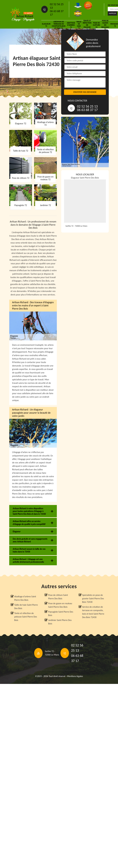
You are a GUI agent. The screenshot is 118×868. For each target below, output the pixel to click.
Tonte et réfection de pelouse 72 (87, 25)
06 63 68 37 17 (57, 13)
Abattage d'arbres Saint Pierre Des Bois (25, 598)
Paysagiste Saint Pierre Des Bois (61, 613)
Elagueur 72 (46, 25)
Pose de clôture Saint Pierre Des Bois (58, 597)
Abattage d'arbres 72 (71, 25)
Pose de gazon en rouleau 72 (105, 25)
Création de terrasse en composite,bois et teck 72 (59, 25)
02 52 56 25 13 (57, 6)
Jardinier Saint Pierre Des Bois (60, 622)
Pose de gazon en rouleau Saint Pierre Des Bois (60, 605)
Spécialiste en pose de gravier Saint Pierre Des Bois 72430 (93, 598)
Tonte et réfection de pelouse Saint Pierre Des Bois (26, 617)
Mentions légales (75, 676)
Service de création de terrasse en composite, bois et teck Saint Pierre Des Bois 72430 (93, 612)
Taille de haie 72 (79, 25)
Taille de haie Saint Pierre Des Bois (26, 607)
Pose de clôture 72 (96, 25)
